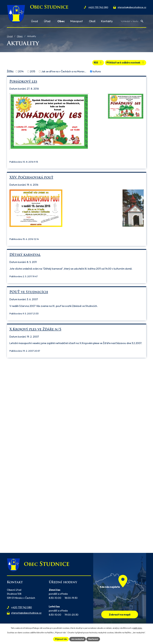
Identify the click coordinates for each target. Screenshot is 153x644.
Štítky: (10, 71)
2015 (33, 71)
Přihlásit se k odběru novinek (125, 63)
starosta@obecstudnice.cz (26, 613)
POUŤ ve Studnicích (29, 292)
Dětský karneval (25, 255)
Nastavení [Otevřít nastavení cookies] (94, 639)
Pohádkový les (23, 82)
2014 (21, 71)
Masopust (76, 21)
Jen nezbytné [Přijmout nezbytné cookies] (78, 639)
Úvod (10, 36)
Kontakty (107, 21)
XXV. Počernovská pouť (31, 178)
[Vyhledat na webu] (132, 21)
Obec (20, 36)
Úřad (47, 21)
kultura (97, 71)
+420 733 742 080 (22, 607)
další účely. (138, 628)
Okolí (92, 21)
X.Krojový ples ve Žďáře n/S (35, 329)
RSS (97, 63)
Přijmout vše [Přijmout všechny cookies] (61, 639)
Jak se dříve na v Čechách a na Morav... (64, 71)
